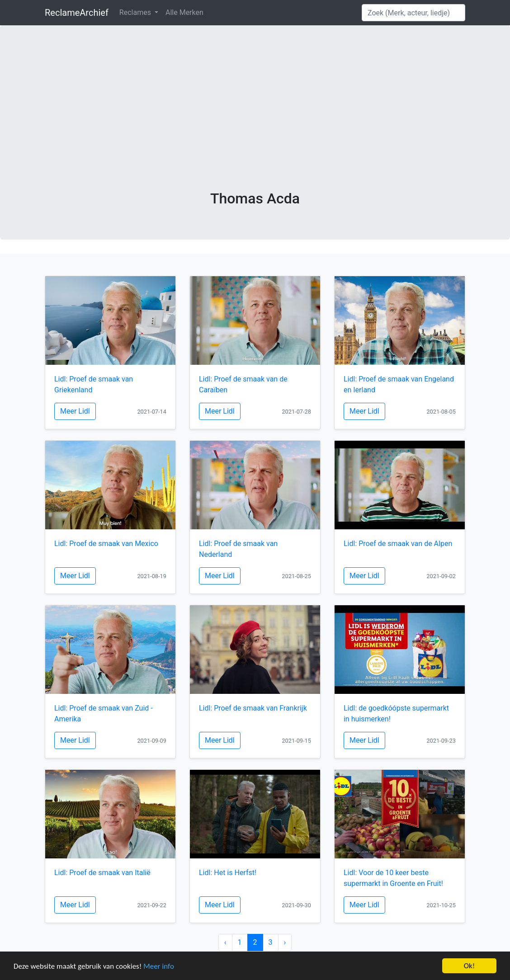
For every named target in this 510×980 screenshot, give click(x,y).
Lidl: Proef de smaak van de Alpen (398, 544)
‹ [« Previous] (225, 942)
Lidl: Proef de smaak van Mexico (106, 544)
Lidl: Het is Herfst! (228, 873)
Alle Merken (184, 12)
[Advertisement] (255, 122)
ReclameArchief (77, 13)
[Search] (413, 13)
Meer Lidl (75, 411)
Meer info (159, 966)
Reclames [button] (136, 12)
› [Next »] (285, 942)
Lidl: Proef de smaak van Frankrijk (253, 708)
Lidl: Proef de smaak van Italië (102, 873)
